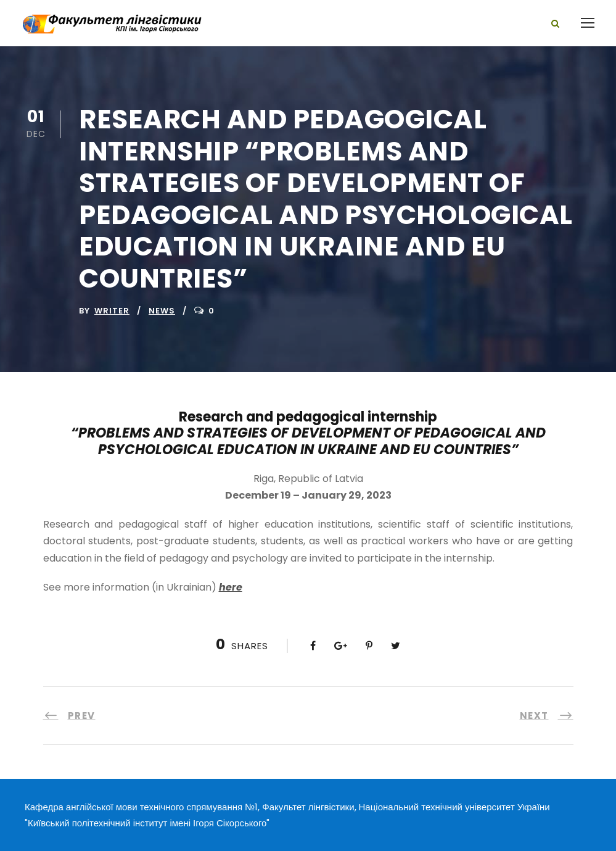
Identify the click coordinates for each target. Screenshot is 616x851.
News (162, 311)
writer (112, 311)
